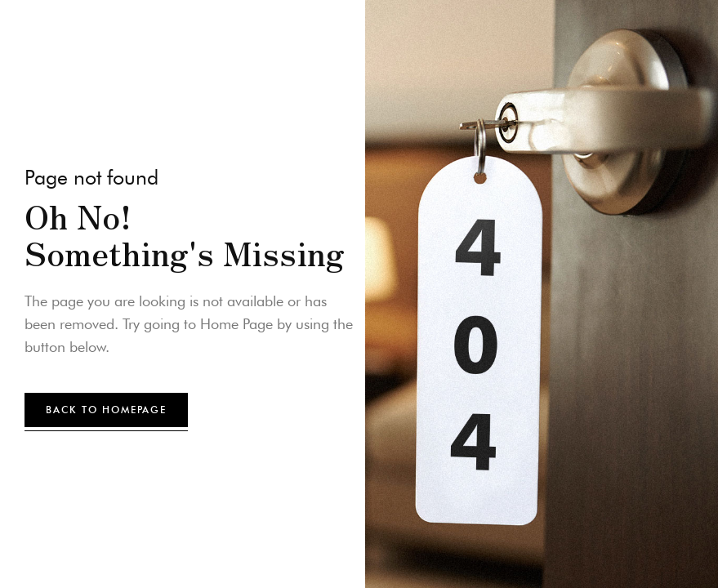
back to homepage (106, 410)
